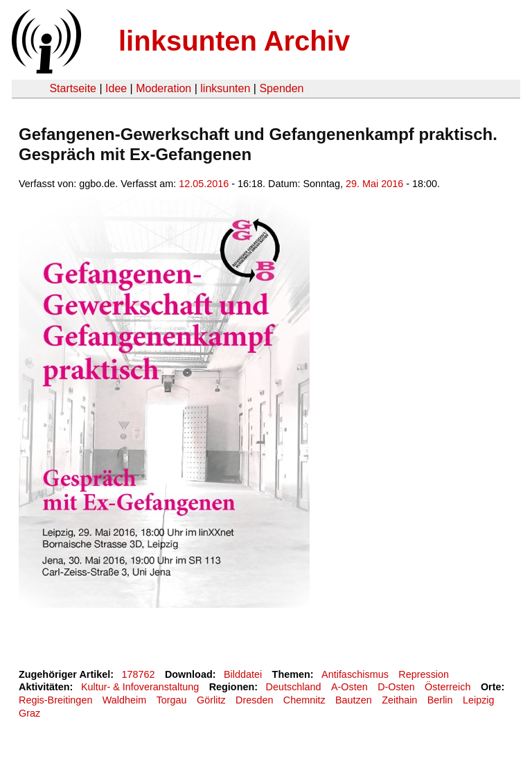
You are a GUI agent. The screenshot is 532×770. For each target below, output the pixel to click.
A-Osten (349, 687)
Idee (116, 88)
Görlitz (211, 700)
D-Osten (396, 687)
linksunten (225, 88)
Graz (29, 713)
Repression (424, 674)
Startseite (73, 88)
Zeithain (399, 700)
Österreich (447, 687)
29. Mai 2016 (374, 184)
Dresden (254, 700)
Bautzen (354, 700)
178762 (139, 674)
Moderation (163, 88)
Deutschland (294, 687)
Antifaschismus (355, 674)
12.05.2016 (204, 184)
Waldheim (124, 700)
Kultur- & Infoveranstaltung (140, 687)
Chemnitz (304, 700)
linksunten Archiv (234, 41)
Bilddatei (243, 674)
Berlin (440, 700)
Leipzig (479, 700)
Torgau (172, 700)
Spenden (281, 88)
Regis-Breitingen (55, 700)
